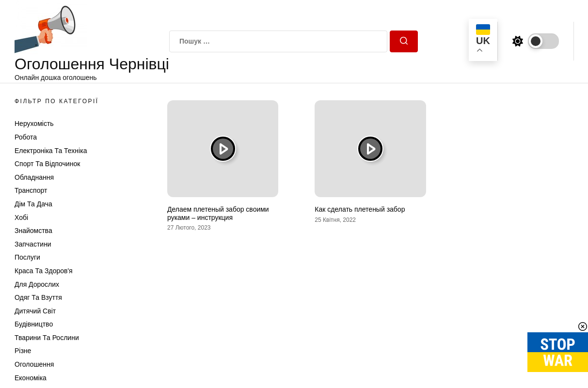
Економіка (31, 378)
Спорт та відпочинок (47, 164)
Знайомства (33, 231)
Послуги (27, 257)
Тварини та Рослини (47, 338)
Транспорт (31, 190)
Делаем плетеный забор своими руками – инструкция (218, 213)
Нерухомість (34, 124)
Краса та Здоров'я (44, 271)
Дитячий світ (35, 311)
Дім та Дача (33, 204)
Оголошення (34, 364)
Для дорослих (37, 284)
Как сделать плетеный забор (360, 209)
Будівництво (34, 324)
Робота (26, 137)
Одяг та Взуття (38, 297)
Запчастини (33, 244)
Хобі (21, 217)
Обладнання (34, 177)
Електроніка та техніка (51, 151)
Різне (23, 351)
